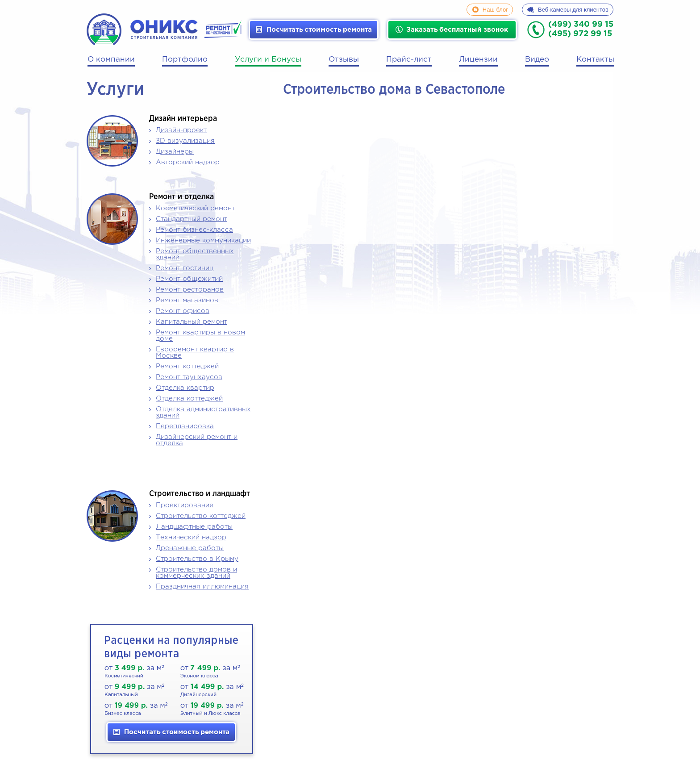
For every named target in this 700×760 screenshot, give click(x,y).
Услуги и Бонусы (268, 60)
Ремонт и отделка (181, 197)
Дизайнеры (175, 152)
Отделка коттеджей (189, 399)
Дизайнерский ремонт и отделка (197, 440)
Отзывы (344, 60)
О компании (111, 60)
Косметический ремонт (195, 208)
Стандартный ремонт (192, 219)
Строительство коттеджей (201, 516)
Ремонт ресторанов (190, 290)
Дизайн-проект (181, 130)
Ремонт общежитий (189, 279)
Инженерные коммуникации (203, 240)
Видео (537, 60)
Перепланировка (185, 426)
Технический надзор (191, 537)
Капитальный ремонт (192, 322)
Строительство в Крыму (197, 559)
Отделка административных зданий (203, 412)
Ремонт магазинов (187, 300)
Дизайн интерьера (183, 119)
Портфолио (185, 60)
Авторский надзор (188, 162)
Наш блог (495, 10)
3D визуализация (185, 141)
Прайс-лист (409, 60)
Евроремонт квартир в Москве (195, 353)
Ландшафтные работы (194, 527)
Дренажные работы (190, 548)
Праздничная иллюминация (202, 587)
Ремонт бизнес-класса (194, 230)
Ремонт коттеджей (187, 366)
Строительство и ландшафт (200, 494)
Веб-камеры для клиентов (573, 10)
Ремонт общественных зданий (195, 254)
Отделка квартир (185, 388)
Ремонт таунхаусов (189, 377)
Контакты (595, 60)
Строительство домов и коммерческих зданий (196, 573)
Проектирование (185, 505)
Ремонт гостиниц (185, 268)
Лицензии (478, 60)
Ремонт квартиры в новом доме (200, 336)
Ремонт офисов (183, 311)
